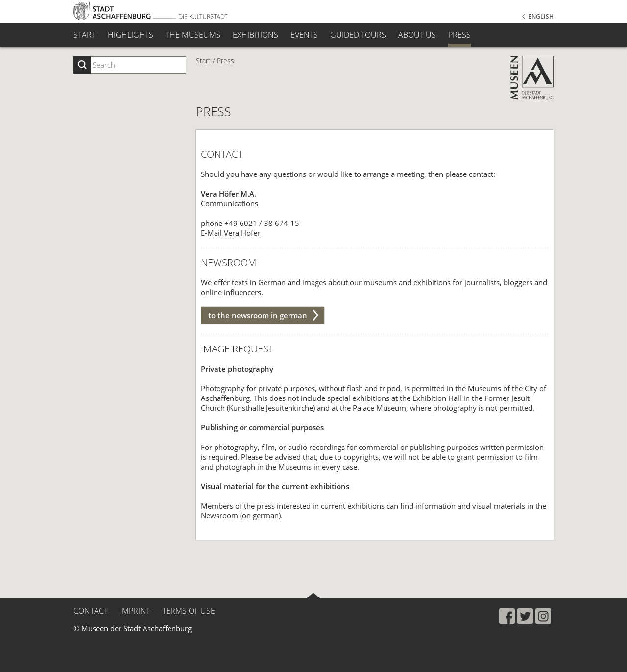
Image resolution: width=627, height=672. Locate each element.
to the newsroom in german (258, 315)
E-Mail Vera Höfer (230, 233)
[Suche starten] (82, 65)
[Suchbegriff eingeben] (138, 65)
